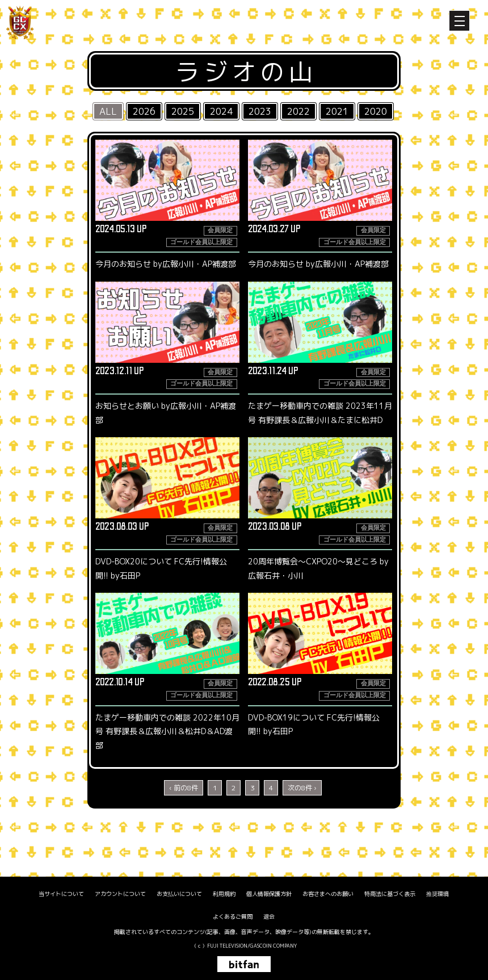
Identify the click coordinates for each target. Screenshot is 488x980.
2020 (376, 111)
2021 (337, 111)
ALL (108, 111)
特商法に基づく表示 (390, 894)
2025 (183, 111)
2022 (298, 111)
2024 (221, 111)
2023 (260, 111)
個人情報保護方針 (269, 894)
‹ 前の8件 (184, 788)
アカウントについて (120, 894)
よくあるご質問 (233, 916)
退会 (269, 916)
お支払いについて (179, 894)
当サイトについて (61, 894)
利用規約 (224, 894)
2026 (144, 111)
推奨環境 (437, 894)
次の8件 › (302, 788)
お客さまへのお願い (328, 894)
